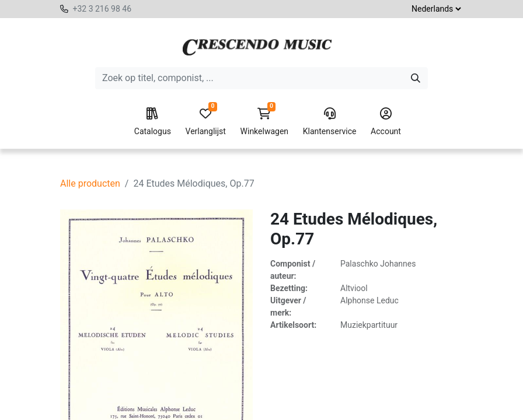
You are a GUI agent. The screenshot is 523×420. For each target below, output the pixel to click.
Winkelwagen (265, 122)
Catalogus (153, 122)
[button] (255, 406)
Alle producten (90, 183)
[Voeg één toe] (212, 406)
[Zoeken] (416, 78)
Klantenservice (330, 122)
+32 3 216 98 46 (102, 9)
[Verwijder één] (159, 406)
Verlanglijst (206, 122)
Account (386, 122)
